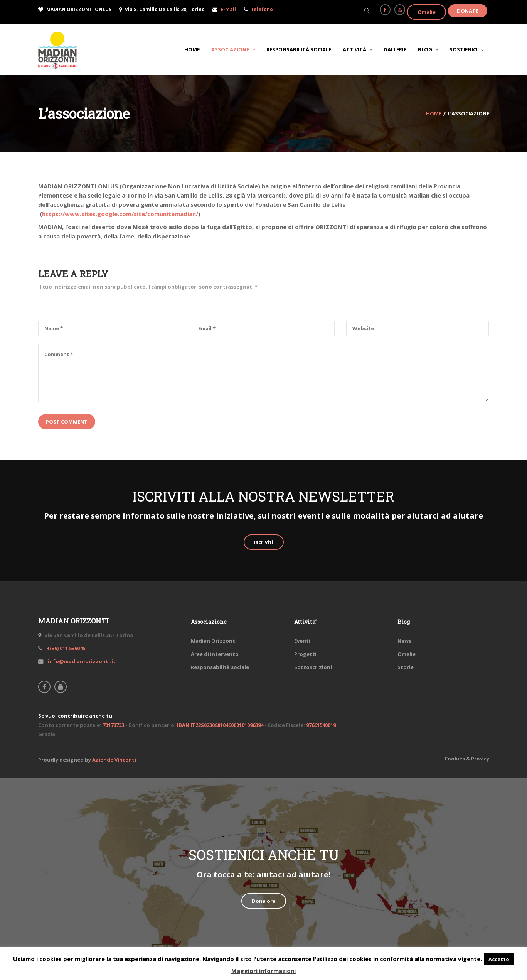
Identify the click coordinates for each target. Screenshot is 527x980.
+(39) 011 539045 (65, 648)
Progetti (305, 654)
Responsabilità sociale (220, 667)
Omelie (427, 12)
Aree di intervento (215, 654)
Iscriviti (264, 542)
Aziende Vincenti (114, 760)
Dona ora (264, 901)
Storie (406, 667)
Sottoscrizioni (313, 667)
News (404, 641)
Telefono (262, 9)
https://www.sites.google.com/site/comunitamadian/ (120, 214)
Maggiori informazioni (263, 971)
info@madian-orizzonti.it (81, 661)
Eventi (302, 641)
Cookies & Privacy (467, 759)
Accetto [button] (499, 959)
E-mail (228, 9)
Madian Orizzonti (214, 641)
